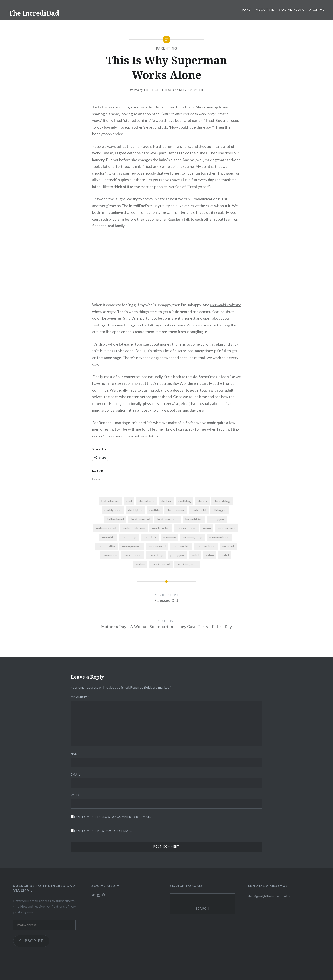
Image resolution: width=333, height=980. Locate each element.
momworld (157, 546)
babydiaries (110, 501)
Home (246, 9)
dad (129, 501)
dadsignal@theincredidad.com (271, 896)
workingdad (161, 564)
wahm (140, 564)
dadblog (185, 501)
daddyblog (222, 501)
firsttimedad (140, 519)
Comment (80, 697)
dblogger (220, 510)
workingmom (187, 564)
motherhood (206, 546)
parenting (156, 555)
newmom (110, 555)
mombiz (108, 537)
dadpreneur (176, 510)
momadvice (227, 528)
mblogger (217, 519)
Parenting (167, 48)
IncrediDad (194, 519)
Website (78, 795)
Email (76, 775)
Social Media (292, 9)
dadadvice (147, 501)
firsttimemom (168, 519)
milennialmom (134, 528)
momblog (129, 537)
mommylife (106, 546)
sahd (195, 555)
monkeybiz (181, 546)
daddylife (135, 510)
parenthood (132, 555)
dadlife (155, 510)
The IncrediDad (34, 13)
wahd (225, 555)
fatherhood (115, 519)
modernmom (186, 528)
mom (207, 528)
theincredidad (159, 90)
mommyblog (193, 537)
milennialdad (106, 528)
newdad (228, 546)
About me (265, 9)
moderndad (161, 528)
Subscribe (31, 941)
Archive (317, 9)
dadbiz (166, 501)
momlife (150, 537)
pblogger (177, 555)
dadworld (199, 510)
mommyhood (219, 537)
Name (75, 754)
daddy (202, 501)
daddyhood (113, 510)
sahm (210, 555)
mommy (169, 537)
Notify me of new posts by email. (103, 831)
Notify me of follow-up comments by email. (113, 817)
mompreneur (132, 546)
